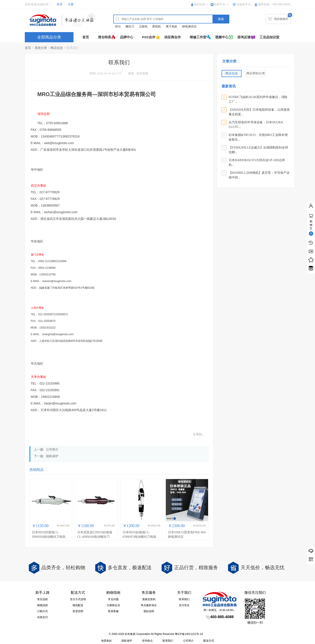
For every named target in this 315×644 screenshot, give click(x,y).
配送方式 (209, 641)
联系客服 (113, 611)
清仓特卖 (104, 37)
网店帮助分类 (256, 73)
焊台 (118, 26)
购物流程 (43, 605)
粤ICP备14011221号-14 (189, 634)
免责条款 (106, 641)
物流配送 (78, 605)
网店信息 (57, 48)
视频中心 (222, 37)
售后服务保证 (149, 605)
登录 (60, 4)
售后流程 (43, 599)
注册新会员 (113, 605)
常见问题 (113, 599)
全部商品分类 (49, 37)
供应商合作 (173, 37)
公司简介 (52, 450)
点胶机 (143, 26)
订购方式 (43, 611)
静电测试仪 (189, 26)
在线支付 (43, 617)
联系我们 (184, 599)
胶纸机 (157, 26)
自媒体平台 (244, 4)
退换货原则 (149, 599)
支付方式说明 (78, 599)
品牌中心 (127, 37)
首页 (86, 37)
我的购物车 (281, 19)
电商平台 (220, 4)
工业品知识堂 (269, 37)
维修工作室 (198, 37)
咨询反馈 (244, 37)
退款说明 (149, 611)
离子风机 (172, 26)
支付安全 (184, 605)
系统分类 (41, 48)
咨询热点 (147, 641)
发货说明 (78, 611)
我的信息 (200, 4)
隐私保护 (52, 456)
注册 (71, 4)
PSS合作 (149, 37)
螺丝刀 (130, 26)
